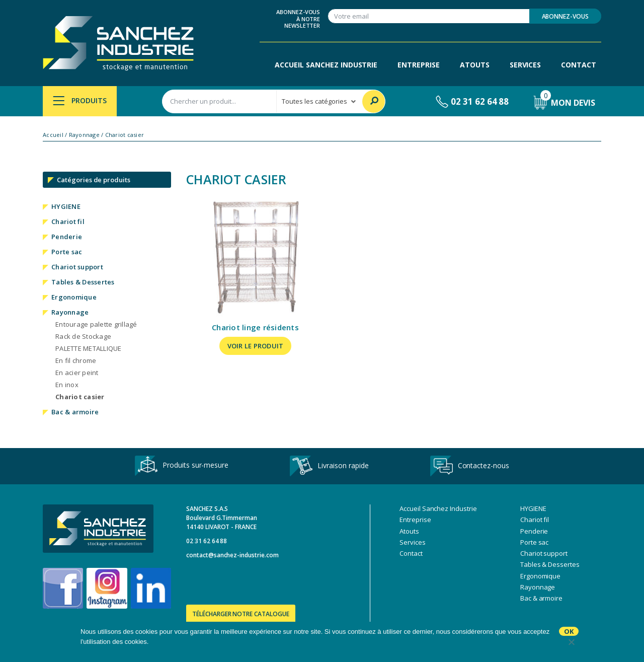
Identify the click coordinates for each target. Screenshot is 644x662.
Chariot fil (68, 222)
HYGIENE (66, 206)
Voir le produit (256, 346)
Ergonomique (74, 297)
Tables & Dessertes (83, 282)
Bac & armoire (75, 412)
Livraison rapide (329, 466)
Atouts (475, 65)
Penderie (67, 237)
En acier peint (77, 373)
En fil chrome (76, 360)
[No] (571, 642)
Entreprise (419, 65)
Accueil (53, 135)
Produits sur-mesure (182, 466)
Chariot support (77, 267)
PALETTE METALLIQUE (89, 348)
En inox (67, 385)
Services (526, 65)
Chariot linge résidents (255, 327)
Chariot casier (80, 397)
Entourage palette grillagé (96, 324)
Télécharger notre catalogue (241, 614)
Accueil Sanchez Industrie (326, 65)
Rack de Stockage (83, 336)
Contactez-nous (470, 466)
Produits (80, 100)
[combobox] (219, 101)
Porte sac (67, 252)
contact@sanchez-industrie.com (232, 555)
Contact (579, 65)
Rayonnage (84, 135)
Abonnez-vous (565, 16)
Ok (569, 631)
